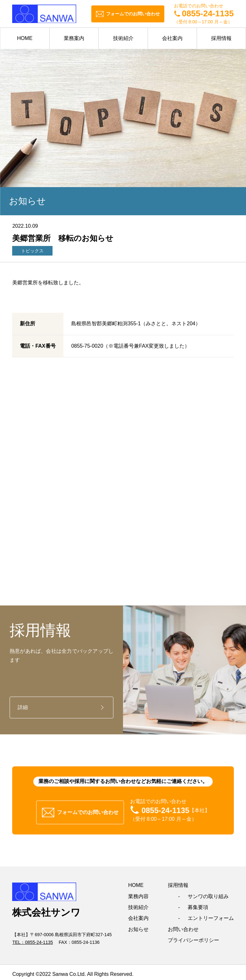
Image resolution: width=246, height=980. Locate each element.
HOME (25, 38)
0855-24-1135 (39, 938)
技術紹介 (123, 38)
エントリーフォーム (211, 914)
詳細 (23, 707)
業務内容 (138, 892)
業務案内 (74, 38)
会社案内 (172, 38)
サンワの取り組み (208, 892)
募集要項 (198, 903)
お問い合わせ (183, 925)
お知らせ (138, 925)
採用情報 (221, 38)
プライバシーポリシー (193, 936)
